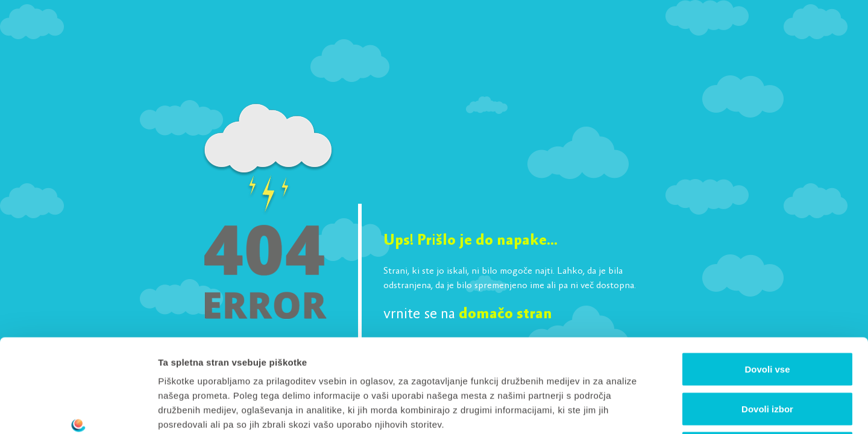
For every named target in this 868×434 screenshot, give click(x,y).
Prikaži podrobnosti (629, 410)
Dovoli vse (767, 276)
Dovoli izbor (767, 316)
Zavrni (767, 355)
